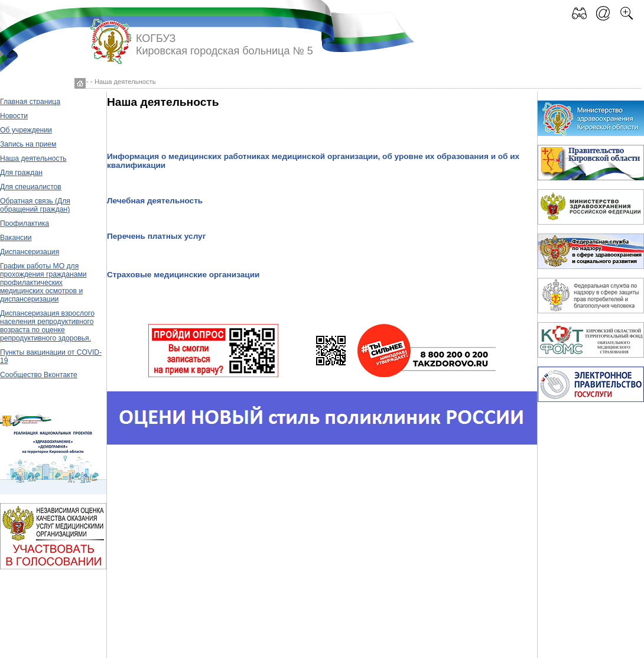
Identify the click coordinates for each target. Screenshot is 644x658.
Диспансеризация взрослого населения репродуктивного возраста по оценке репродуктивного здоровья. (47, 326)
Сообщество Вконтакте (39, 375)
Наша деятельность (33, 158)
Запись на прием (28, 144)
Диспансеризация (30, 252)
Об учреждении (26, 130)
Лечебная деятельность (155, 201)
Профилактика (25, 223)
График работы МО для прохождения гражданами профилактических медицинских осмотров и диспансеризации (43, 283)
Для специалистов (31, 187)
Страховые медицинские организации (183, 275)
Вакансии (16, 238)
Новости (14, 116)
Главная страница (30, 102)
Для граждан (21, 173)
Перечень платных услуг (156, 236)
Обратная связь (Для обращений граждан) (35, 205)
